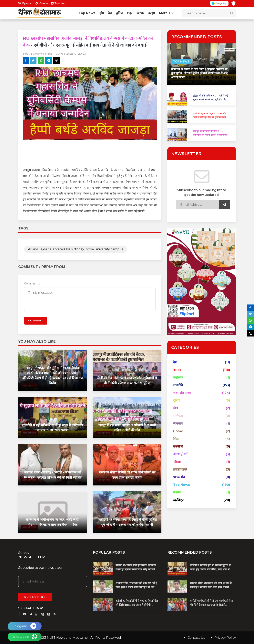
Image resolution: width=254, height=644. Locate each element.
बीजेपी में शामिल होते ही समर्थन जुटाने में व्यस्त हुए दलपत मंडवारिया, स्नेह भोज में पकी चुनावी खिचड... (136, 569)
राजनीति (178, 385)
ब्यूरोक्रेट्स (179, 500)
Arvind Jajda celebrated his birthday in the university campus (76, 249)
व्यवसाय (178, 423)
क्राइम (152, 13)
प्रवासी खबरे (180, 469)
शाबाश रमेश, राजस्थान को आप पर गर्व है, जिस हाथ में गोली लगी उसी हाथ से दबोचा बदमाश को (137, 587)
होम (102, 13)
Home (178, 431)
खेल (176, 408)
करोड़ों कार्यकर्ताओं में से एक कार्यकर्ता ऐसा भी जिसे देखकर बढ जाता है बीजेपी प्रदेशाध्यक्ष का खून (137, 605)
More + (166, 13)
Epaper (25, 3)
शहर (130, 13)
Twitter (58, 3)
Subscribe (35, 597)
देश (110, 13)
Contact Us (196, 638)
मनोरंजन (178, 378)
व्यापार (140, 13)
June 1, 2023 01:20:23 (71, 54)
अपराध (177, 370)
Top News (87, 13)
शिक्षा (176, 439)
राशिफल (178, 416)
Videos (42, 3)
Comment (36, 321)
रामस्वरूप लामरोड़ (43, 54)
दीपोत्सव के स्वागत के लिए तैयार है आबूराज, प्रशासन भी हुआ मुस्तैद (199, 73)
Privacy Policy (225, 638)
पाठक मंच (179, 477)
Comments (32, 283)
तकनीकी (178, 446)
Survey (24, 553)
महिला (177, 462)
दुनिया (120, 13)
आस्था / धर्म (180, 454)
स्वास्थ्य (177, 492)
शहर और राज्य (182, 393)
